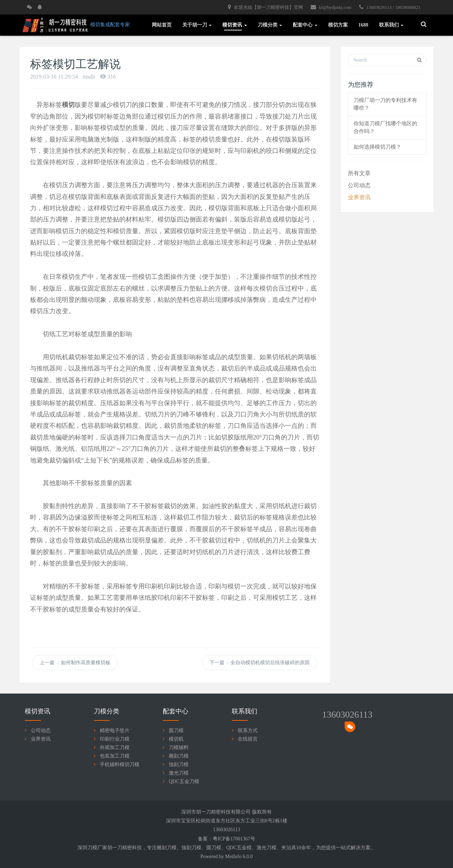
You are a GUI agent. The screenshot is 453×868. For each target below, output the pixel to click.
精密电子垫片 (115, 731)
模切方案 (338, 25)
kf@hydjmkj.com (331, 7)
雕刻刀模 (179, 756)
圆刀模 (176, 731)
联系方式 (248, 731)
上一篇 (75, 663)
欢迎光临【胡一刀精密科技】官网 (265, 7)
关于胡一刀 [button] (197, 25)
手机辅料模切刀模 (120, 764)
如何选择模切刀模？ (377, 147)
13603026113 (347, 715)
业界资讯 (359, 197)
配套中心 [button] (305, 25)
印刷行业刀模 (115, 739)
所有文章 (359, 173)
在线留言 (248, 739)
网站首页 (162, 25)
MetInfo (233, 856)
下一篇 (260, 663)
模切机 (176, 739)
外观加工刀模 (115, 748)
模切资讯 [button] (235, 25)
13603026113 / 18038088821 (390, 7)
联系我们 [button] (391, 25)
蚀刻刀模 (179, 764)
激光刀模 (179, 773)
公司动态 (359, 185)
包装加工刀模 (115, 756)
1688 (363, 25)
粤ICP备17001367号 (234, 839)
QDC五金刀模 (184, 781)
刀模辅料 (179, 748)
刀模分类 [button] (270, 25)
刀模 (172, 848)
